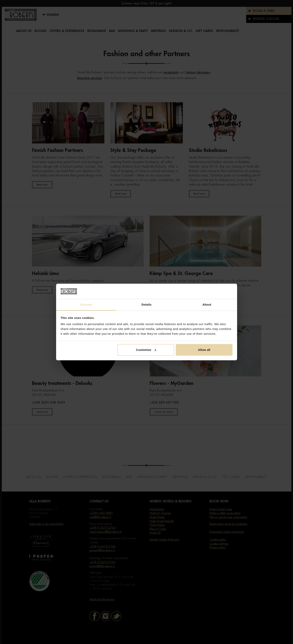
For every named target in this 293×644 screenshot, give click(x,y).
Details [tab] (147, 304)
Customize (146, 350)
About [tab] (207, 304)
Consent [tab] (86, 304)
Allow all (204, 350)
